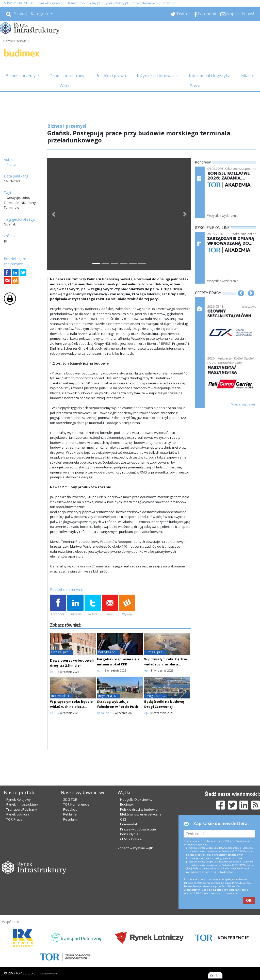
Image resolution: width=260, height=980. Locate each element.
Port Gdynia (129, 834)
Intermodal (128, 824)
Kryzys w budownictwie (138, 829)
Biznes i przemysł (22, 76)
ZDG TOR (70, 799)
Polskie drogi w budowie (139, 809)
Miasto (248, 76)
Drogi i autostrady (67, 76)
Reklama (70, 814)
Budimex (127, 804)
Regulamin (71, 819)
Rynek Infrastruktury (22, 804)
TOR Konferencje (76, 804)
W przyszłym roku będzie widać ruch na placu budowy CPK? (166, 664)
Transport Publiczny (22, 809)
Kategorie (40, 14)
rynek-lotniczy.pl (116, 3)
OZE (123, 819)
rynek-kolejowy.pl (51, 3)
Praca (195, 86)
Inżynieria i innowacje (157, 76)
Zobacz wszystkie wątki (136, 848)
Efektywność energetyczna (141, 814)
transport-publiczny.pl (84, 3)
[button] (54, 214)
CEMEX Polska (131, 839)
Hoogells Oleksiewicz (136, 799)
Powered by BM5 (48, 974)
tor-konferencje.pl (145, 3)
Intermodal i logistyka (210, 76)
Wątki (65, 86)
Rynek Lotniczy (18, 814)
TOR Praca (14, 819)
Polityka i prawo (111, 76)
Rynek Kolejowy (19, 799)
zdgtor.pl (170, 3)
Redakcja (70, 809)
